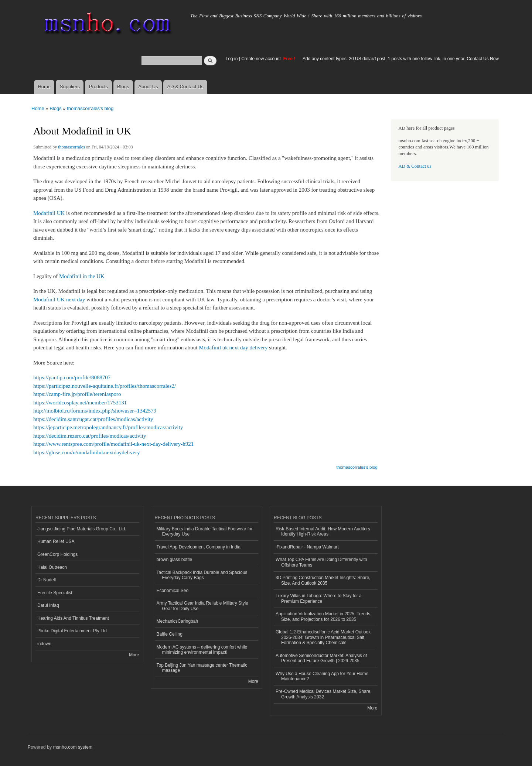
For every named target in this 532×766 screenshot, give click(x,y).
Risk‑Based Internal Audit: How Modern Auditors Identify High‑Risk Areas (323, 531)
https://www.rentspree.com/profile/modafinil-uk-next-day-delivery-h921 (113, 444)
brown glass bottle (175, 560)
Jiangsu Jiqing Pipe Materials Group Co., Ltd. (82, 529)
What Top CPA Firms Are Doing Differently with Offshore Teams (321, 562)
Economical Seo (173, 591)
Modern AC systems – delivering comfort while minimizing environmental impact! (202, 650)
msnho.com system (73, 747)
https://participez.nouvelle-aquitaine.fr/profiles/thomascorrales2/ (105, 386)
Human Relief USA (56, 541)
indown (44, 644)
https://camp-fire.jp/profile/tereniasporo (77, 394)
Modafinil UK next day (59, 300)
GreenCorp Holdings (57, 554)
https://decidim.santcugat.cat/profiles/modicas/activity (93, 419)
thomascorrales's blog (90, 108)
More (134, 655)
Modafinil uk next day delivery (233, 348)
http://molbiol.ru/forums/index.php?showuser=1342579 (95, 411)
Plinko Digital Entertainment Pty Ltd (72, 631)
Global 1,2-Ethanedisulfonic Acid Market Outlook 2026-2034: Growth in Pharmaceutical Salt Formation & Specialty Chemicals (323, 637)
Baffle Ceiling (170, 634)
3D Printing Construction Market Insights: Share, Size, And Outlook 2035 (323, 580)
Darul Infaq (48, 605)
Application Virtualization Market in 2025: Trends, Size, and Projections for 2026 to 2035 (324, 616)
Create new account (262, 59)
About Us (148, 87)
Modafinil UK (49, 213)
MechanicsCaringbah (178, 621)
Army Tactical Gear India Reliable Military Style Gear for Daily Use (202, 606)
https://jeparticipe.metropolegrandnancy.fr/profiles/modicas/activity (108, 427)
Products (98, 87)
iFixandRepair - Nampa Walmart (307, 547)
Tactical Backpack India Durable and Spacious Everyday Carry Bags (202, 575)
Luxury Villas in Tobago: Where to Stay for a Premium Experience (319, 598)
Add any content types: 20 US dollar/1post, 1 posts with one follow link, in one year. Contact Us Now (401, 59)
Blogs (123, 87)
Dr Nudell (47, 580)
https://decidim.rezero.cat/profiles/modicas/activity (90, 436)
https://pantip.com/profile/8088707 (72, 377)
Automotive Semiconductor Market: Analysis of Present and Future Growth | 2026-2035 (321, 658)
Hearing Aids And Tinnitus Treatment (73, 618)
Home (44, 87)
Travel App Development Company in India (199, 547)
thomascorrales (71, 147)
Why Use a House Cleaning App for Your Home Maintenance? (322, 676)
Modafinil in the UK (82, 276)
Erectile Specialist (55, 593)
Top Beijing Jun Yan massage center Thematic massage (202, 668)
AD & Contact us (415, 166)
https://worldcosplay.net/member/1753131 (80, 403)
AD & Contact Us (185, 87)
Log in (232, 59)
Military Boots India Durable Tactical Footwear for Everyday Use (205, 531)
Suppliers (70, 87)
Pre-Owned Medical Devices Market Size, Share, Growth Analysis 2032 (324, 694)
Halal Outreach (52, 567)
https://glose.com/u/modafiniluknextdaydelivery (86, 452)
